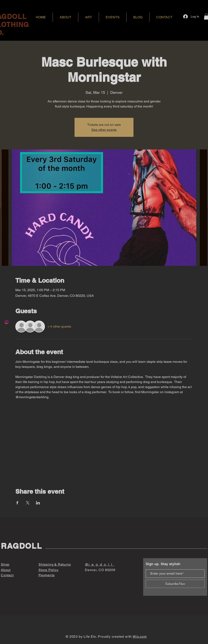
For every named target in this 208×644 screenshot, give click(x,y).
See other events (104, 130)
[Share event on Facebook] (17, 503)
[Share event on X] (28, 503)
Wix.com (140, 637)
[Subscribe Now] (175, 584)
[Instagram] (7, 322)
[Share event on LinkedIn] (38, 503)
